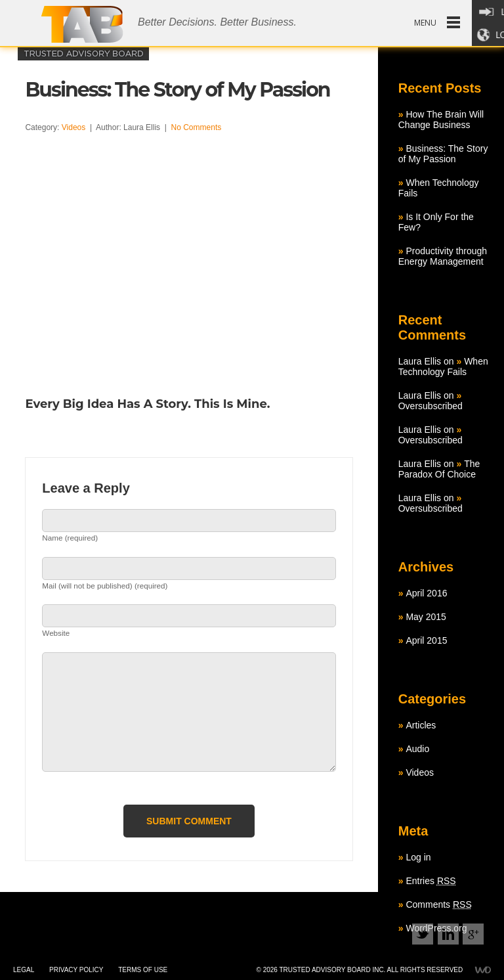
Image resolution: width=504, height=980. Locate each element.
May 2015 (426, 617)
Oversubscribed (430, 406)
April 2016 (426, 593)
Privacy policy (76, 970)
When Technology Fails (443, 367)
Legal (24, 970)
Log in (418, 857)
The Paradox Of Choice (439, 469)
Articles (421, 725)
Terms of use (143, 970)
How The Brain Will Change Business (441, 120)
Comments (438, 904)
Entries (430, 881)
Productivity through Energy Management (443, 256)
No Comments (197, 127)
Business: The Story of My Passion (443, 154)
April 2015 (426, 640)
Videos (73, 127)
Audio (417, 749)
